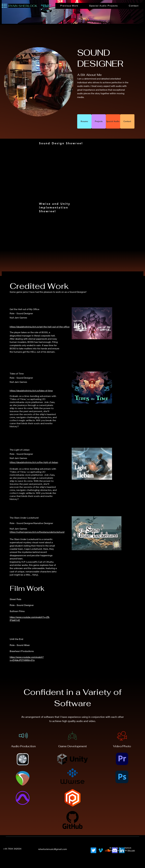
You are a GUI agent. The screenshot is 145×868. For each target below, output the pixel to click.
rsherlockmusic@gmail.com (53, 849)
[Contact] (127, 121)
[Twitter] (93, 850)
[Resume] (84, 121)
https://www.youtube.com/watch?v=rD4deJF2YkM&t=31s (27, 659)
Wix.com (131, 850)
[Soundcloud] (108, 850)
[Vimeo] (101, 850)
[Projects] (99, 121)
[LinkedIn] (75, 849)
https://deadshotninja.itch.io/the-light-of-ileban (34, 462)
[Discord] (115, 850)
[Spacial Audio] (113, 121)
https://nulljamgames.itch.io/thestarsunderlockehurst (37, 532)
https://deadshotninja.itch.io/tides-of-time (31, 390)
